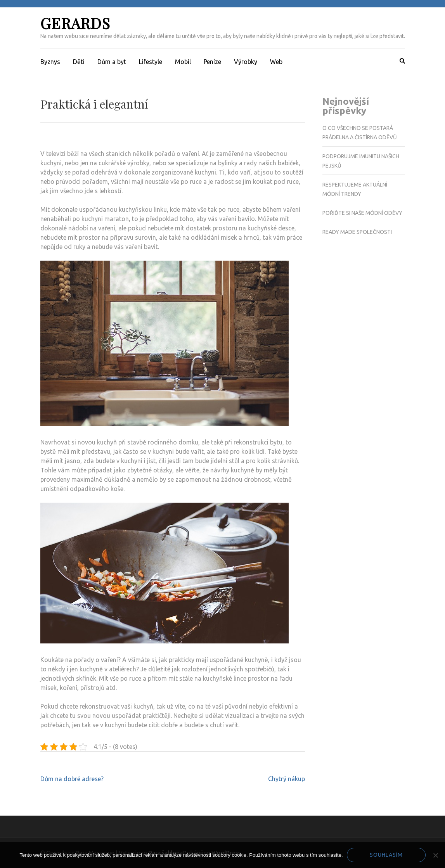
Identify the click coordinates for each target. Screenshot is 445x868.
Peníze (212, 62)
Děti (79, 62)
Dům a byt (112, 62)
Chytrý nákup (287, 779)
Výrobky (246, 62)
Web (276, 62)
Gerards (75, 23)
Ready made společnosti (357, 232)
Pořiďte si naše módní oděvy (362, 213)
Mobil (183, 62)
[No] (435, 855)
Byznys (50, 62)
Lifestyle (151, 62)
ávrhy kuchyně (234, 470)
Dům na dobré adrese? (72, 779)
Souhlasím (386, 855)
